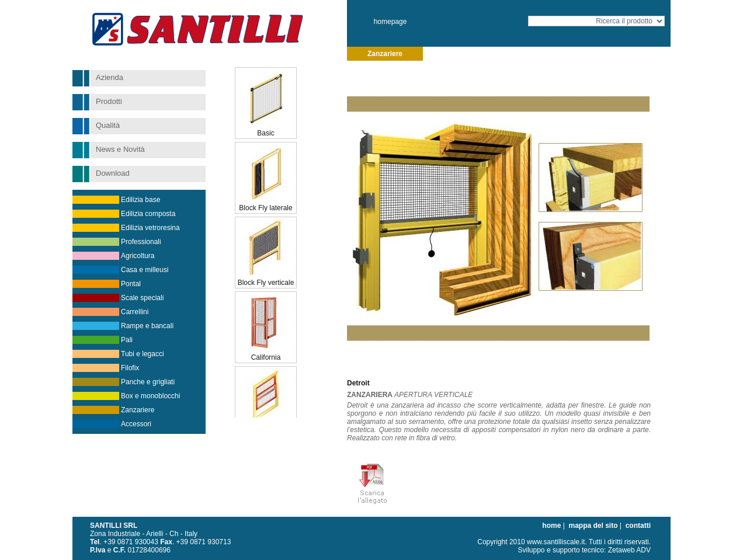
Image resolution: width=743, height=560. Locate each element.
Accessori (136, 424)
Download (113, 173)
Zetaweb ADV (629, 550)
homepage (390, 22)
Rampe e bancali (147, 326)
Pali (127, 340)
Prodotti (109, 101)
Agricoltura (138, 256)
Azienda (110, 77)
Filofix (130, 368)
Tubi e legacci (143, 354)
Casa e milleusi (145, 270)
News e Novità (120, 149)
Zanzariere (138, 410)
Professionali (141, 242)
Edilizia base (140, 200)
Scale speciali (142, 298)
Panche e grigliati (148, 382)
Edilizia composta (148, 214)
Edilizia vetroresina (150, 228)
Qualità (108, 125)
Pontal (131, 284)
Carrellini (135, 312)
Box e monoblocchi (150, 396)
